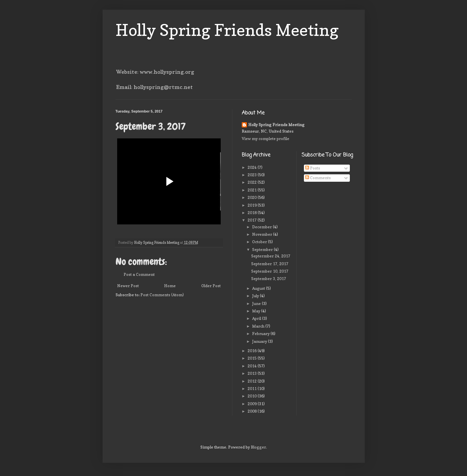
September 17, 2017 (270, 264)
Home (170, 286)
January (260, 341)
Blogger (258, 447)
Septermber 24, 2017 (271, 256)
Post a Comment (139, 274)
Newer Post (128, 286)
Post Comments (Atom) (162, 295)
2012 (253, 381)
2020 (253, 197)
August (259, 288)
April (257, 318)
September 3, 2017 (269, 279)
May (257, 311)
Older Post (211, 286)
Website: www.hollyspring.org (155, 72)
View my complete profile (266, 139)
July (256, 296)
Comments (318, 178)
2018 (253, 213)
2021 (253, 190)
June (257, 303)
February (261, 334)
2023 (253, 175)
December (262, 227)
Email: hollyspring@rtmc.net (155, 87)
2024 (253, 167)
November (263, 234)
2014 (253, 366)
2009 (253, 404)
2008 (253, 411)
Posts (313, 168)
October (260, 242)
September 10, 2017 (270, 271)
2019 (253, 205)
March (259, 326)
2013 (253, 373)
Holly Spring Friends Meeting (227, 30)
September (263, 249)
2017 (253, 220)
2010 (253, 396)
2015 (253, 358)
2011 (253, 389)
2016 (253, 351)
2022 (253, 182)
